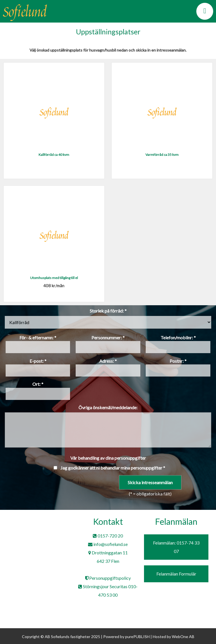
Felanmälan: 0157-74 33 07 (176, 547)
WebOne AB (183, 637)
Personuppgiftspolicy (108, 578)
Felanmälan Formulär (176, 574)
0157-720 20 (108, 536)
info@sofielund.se (108, 544)
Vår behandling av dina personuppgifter (108, 458)
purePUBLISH (137, 637)
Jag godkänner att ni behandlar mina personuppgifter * (113, 468)
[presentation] (46, 486)
